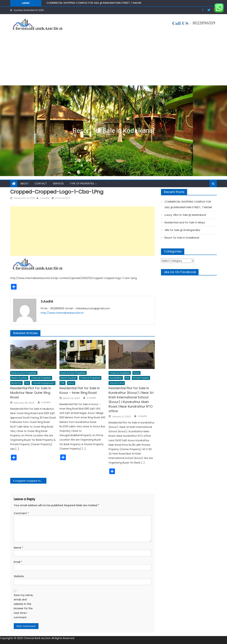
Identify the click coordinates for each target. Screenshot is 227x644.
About (24, 183)
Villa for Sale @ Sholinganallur (182, 230)
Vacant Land (117, 383)
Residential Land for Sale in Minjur (185, 222)
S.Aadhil (44, 198)
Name (18, 548)
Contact (41, 183)
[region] (113, 131)
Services (58, 183)
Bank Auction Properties (24, 373)
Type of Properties (82, 183)
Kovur (71, 383)
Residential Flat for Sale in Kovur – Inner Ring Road (80, 390)
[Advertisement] (113, 59)
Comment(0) (62, 198)
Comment (21, 513)
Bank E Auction (19, 378)
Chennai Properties (41, 378)
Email (18, 562)
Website (19, 576)
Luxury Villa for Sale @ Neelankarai (185, 215)
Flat (62, 383)
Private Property (141, 378)
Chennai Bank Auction (37, 638)
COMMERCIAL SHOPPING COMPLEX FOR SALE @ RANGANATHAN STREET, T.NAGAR (94, 3)
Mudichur (16, 383)
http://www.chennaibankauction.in (62, 313)
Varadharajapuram (44, 383)
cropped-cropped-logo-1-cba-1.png (31, 481)
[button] (113, 131)
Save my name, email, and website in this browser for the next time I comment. (23, 606)
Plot (27, 383)
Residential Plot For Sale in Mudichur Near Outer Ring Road (31, 393)
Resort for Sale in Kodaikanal (113, 131)
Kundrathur (116, 378)
